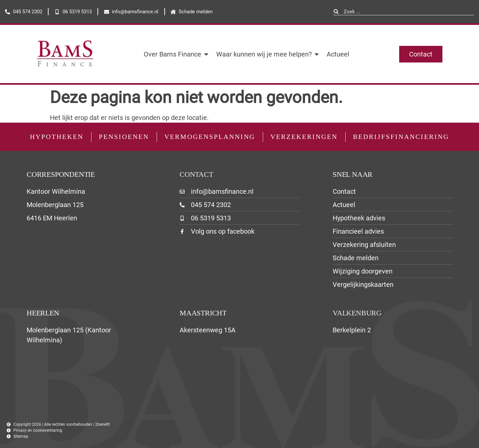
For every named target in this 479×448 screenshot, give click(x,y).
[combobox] (404, 12)
